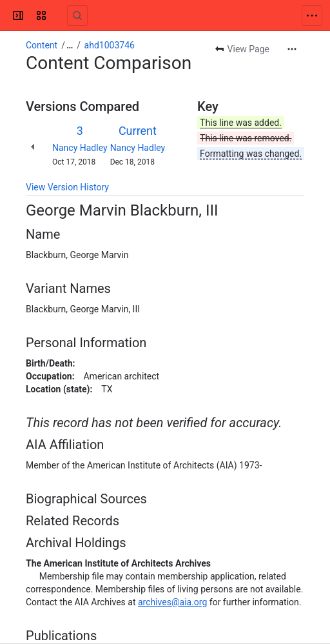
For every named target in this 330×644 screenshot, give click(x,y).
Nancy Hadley (80, 148)
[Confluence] (59, 15)
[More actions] (292, 49)
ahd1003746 (110, 45)
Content (42, 45)
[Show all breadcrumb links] (70, 45)
